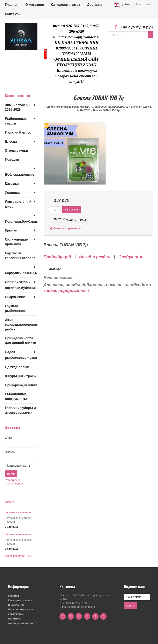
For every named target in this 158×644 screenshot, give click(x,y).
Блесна (11, 142)
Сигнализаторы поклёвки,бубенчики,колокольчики (21, 285)
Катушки (12, 184)
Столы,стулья (16, 151)
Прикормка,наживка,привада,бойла (21, 385)
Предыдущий (57, 257)
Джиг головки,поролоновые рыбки (21, 325)
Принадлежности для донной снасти (20, 341)
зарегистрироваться (66, 290)
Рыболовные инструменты (16, 396)
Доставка (95, 5)
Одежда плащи (17, 367)
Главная (12, 5)
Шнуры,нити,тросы (21, 376)
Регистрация (143, 4)
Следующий (131, 257)
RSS (30, 556)
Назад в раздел (95, 257)
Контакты (13, 14)
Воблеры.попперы (20, 175)
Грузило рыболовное (15, 308)
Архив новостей (15, 556)
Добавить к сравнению (66, 228)
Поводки (12, 159)
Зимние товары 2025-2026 (18, 107)
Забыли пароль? (15, 484)
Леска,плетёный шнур (18, 204)
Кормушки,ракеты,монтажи (21, 273)
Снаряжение (15, 297)
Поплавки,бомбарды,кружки (21, 222)
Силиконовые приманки (16, 242)
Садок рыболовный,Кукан (21, 355)
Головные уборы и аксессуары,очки (20, 410)
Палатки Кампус (18, 132)
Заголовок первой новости (18, 534)
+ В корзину (72, 210)
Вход (128, 4)
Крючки (11, 230)
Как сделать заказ (65, 5)
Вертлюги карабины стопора (20, 256)
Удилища (12, 193)
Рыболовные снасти (16, 121)
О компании (16, 605)
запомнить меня (19, 466)
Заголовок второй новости (18, 512)
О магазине (35, 5)
